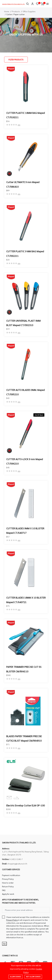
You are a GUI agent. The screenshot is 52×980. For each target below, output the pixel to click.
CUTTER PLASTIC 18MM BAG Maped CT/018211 (26, 115)
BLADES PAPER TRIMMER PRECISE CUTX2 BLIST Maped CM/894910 (24, 738)
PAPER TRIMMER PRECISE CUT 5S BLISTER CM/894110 (24, 669)
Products (16, 11)
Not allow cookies (33, 977)
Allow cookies (15, 977)
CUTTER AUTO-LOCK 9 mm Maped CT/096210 (25, 461)
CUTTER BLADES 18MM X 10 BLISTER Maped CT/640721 (26, 600)
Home (7, 11)
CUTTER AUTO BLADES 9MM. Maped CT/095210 (25, 392)
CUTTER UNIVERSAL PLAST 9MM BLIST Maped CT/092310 (23, 323)
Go (4, 944)
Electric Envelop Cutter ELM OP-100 (26, 805)
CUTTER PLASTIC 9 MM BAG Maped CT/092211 (25, 253)
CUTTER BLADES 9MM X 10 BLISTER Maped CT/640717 (25, 530)
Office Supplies (29, 11)
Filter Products (16, 60)
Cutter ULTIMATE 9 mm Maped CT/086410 (23, 184)
